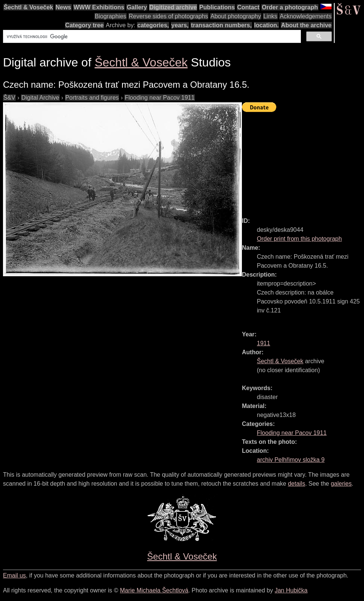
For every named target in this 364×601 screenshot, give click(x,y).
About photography (236, 16)
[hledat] (151, 37)
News (63, 7)
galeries (341, 484)
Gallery (137, 7)
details (296, 484)
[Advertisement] (303, 161)
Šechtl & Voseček (28, 7)
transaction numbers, (221, 25)
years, (180, 25)
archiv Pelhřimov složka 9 (291, 460)
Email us (14, 575)
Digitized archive (173, 7)
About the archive (306, 25)
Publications (217, 7)
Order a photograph (290, 7)
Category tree (85, 25)
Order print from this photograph (299, 239)
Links (270, 16)
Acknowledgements (306, 16)
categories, (153, 25)
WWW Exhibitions (99, 7)
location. (267, 25)
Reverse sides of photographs (169, 16)
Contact (248, 7)
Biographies (111, 16)
